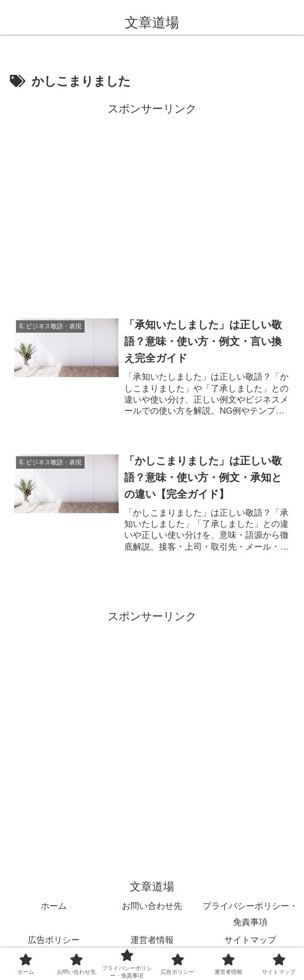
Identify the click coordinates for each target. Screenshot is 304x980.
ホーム (54, 906)
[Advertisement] (152, 206)
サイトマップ (250, 940)
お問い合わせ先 (152, 906)
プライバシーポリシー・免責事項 (250, 914)
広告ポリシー (54, 940)
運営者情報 (152, 940)
